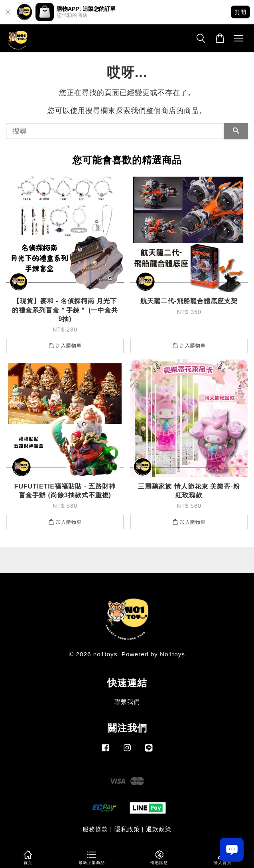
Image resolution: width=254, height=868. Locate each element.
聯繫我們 (127, 702)
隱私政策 (127, 829)
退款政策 (159, 829)
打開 (240, 12)
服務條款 (95, 829)
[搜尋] (115, 131)
